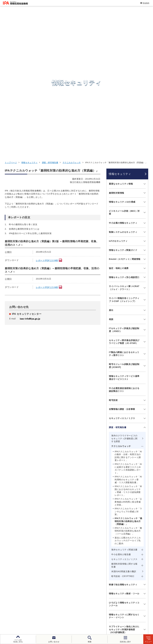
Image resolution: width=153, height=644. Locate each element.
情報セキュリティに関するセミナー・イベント (124, 482)
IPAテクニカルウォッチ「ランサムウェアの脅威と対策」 (128, 377)
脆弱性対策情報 (117, 59)
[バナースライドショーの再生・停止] (85, 550)
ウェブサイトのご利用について (23, 615)
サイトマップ (79, 620)
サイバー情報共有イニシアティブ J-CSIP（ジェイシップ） (124, 165)
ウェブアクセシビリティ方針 (82, 615)
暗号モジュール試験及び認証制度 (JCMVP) (124, 231)
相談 (111, 185)
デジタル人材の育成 (122, 581)
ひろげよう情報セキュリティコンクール (124, 470)
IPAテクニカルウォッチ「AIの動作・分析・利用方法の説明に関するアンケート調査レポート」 (128, 322)
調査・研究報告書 (50, 28)
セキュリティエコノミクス (122, 284)
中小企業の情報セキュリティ (123, 89)
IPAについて (117, 596)
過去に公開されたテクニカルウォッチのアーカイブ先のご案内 (128, 406)
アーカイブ (97, 620)
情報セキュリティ (29, 28)
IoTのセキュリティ (118, 107)
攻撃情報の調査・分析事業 (122, 275)
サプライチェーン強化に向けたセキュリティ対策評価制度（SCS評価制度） (124, 495)
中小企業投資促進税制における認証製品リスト (124, 255)
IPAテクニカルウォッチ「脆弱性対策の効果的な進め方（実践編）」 (128, 387)
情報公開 (139, 615)
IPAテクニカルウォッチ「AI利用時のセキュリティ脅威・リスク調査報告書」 (128, 345)
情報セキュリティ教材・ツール (124, 459)
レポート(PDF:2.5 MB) (47, 153)
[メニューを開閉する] (144, 50)
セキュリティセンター (80, 566)
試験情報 (115, 574)
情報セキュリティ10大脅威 (122, 67)
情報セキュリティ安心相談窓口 (124, 143)
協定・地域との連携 (119, 134)
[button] (5, 535)
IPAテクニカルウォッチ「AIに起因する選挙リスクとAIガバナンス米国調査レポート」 (128, 334)
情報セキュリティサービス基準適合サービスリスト (124, 243)
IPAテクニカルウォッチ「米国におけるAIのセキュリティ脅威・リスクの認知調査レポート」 (128, 356)
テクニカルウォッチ (72, 28)
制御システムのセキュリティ (123, 98)
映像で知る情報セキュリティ (123, 450)
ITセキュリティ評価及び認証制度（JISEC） (124, 195)
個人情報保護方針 (53, 615)
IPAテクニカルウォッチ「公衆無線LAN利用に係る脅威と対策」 (128, 368)
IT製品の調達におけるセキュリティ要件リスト (124, 219)
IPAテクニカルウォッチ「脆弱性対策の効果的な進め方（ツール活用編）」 (128, 397)
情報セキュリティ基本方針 (116, 615)
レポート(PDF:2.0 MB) (47, 126)
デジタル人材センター (80, 595)
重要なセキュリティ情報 (121, 49)
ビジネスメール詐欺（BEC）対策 (124, 78)
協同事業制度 (60, 620)
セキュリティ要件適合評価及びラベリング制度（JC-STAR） (124, 207)
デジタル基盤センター (80, 589)
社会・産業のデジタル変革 (126, 588)
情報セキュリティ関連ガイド (123, 116)
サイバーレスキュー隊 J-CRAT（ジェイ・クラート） (124, 153)
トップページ (11, 28)
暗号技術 (113, 266)
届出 (111, 176)
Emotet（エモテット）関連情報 (125, 125)
